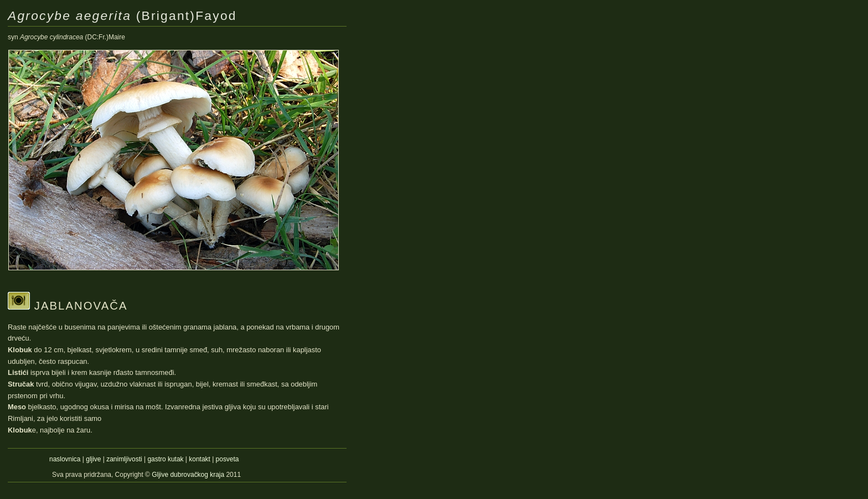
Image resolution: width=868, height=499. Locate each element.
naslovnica (65, 459)
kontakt (200, 459)
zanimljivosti (124, 459)
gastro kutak (165, 459)
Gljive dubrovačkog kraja (189, 475)
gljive (93, 459)
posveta (228, 459)
